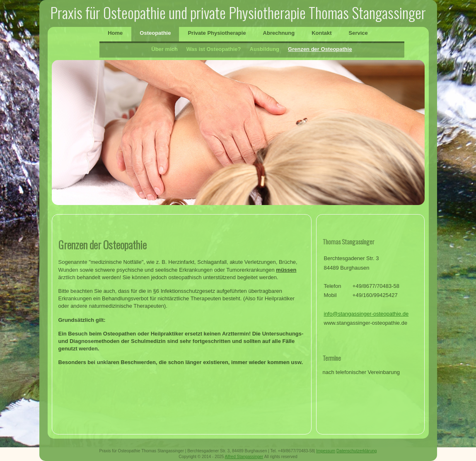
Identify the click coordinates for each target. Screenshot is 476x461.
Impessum (326, 451)
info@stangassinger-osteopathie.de (366, 314)
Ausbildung (265, 49)
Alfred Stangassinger (244, 457)
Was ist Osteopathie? (214, 49)
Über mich (164, 49)
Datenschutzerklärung (356, 451)
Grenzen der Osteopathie (320, 49)
